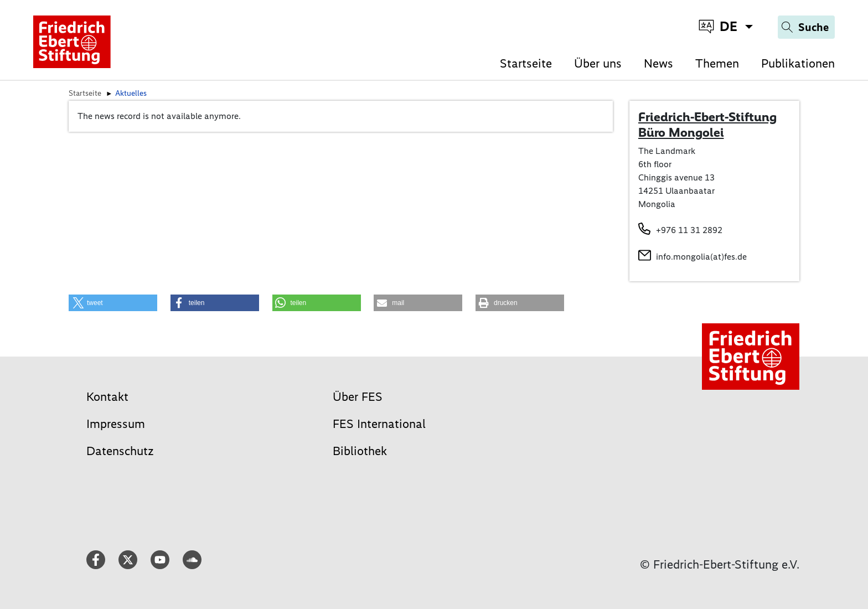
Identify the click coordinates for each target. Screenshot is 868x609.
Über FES (358, 397)
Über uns (598, 63)
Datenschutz (120, 451)
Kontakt (107, 397)
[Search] (806, 27)
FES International (379, 424)
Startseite (526, 63)
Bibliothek (360, 451)
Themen (717, 63)
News (658, 63)
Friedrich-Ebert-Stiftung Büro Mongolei (707, 125)
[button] (113, 303)
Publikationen (798, 63)
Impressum (116, 424)
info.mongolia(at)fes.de (701, 257)
